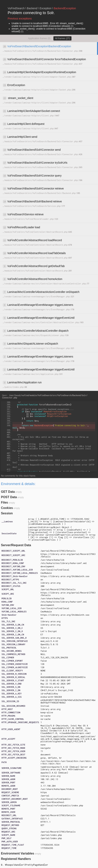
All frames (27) (62, 38)
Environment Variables (18, 853)
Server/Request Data (16, 545)
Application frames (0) (39, 38)
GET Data (8, 492)
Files (4, 502)
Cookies (7, 508)
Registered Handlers (16, 859)
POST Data (9, 497)
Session (7, 513)
